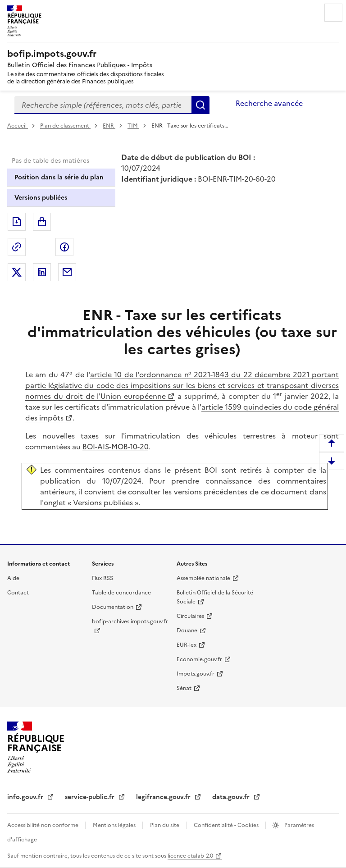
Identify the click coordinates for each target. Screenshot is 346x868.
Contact (18, 593)
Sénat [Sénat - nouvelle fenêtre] (184, 688)
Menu (333, 13)
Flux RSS (102, 578)
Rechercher (200, 105)
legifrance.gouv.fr (164, 797)
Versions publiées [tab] (41, 198)
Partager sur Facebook (64, 247)
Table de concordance (121, 593)
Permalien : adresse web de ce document (17, 247)
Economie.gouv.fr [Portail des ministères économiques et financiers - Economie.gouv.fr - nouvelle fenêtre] (199, 659)
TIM (133, 126)
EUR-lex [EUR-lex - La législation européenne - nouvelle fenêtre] (187, 645)
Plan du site (165, 825)
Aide (13, 578)
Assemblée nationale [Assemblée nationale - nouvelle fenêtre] (203, 578)
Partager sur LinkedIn (42, 272)
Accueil (18, 126)
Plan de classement (65, 126)
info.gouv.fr (26, 797)
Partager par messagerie (67, 272)
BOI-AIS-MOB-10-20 (115, 447)
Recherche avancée (269, 103)
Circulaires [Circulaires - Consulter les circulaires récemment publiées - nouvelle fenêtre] (190, 616)
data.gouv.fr (232, 797)
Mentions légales (115, 825)
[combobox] (103, 105)
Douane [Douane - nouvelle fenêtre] (187, 630)
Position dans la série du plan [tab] (59, 177)
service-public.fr (91, 797)
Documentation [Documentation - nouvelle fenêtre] (113, 607)
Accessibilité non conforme (43, 825)
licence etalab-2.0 (190, 856)
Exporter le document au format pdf (17, 222)
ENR (109, 126)
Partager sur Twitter (17, 272)
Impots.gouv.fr (196, 674)
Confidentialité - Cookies (227, 825)
